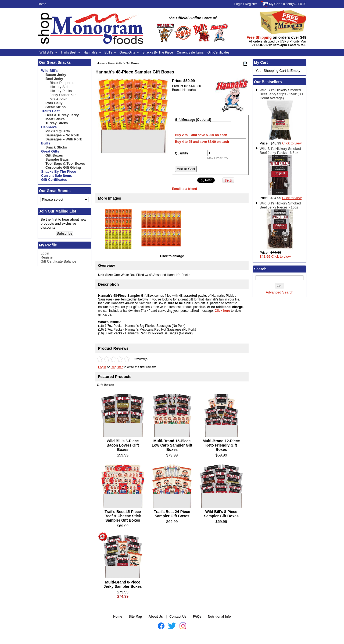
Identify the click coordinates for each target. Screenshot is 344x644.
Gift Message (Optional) (193, 120)
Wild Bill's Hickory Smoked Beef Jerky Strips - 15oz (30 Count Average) (281, 94)
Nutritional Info (219, 617)
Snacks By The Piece (158, 52)
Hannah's (92, 52)
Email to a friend (184, 189)
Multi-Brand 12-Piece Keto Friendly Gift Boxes (221, 445)
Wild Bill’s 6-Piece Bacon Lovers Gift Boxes (123, 445)
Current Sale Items (190, 52)
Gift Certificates (218, 52)
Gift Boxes (133, 63)
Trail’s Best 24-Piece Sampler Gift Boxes (172, 514)
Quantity (182, 153)
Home (42, 4)
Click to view (292, 143)
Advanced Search (280, 292)
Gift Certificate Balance (58, 261)
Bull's (110, 52)
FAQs (197, 617)
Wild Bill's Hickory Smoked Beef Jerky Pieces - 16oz (280, 205)
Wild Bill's (48, 52)
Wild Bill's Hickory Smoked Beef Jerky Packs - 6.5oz (280, 151)
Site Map (135, 617)
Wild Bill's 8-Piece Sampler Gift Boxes (221, 514)
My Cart (275, 4)
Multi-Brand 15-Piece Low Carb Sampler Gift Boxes (172, 445)
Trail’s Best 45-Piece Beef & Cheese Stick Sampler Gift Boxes (123, 516)
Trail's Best (70, 52)
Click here (222, 311)
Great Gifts (129, 52)
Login (238, 4)
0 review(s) (141, 359)
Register (251, 4)
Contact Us (178, 617)
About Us (156, 617)
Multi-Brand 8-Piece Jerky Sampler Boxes (123, 584)
